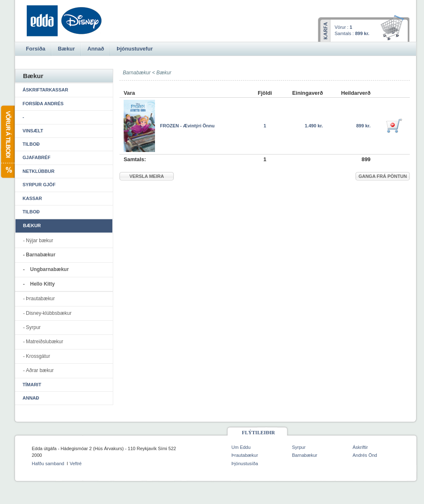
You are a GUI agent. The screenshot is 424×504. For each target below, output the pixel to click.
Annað (31, 398)
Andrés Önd (365, 455)
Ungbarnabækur (50, 269)
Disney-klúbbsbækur (49, 313)
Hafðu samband (48, 463)
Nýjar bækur (39, 241)
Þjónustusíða (245, 463)
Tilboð (31, 144)
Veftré (76, 463)
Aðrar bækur (40, 370)
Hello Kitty (42, 284)
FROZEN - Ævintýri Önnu (187, 126)
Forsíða (36, 49)
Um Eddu (241, 447)
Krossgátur (38, 356)
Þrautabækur (40, 299)
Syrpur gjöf (39, 185)
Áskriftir (360, 447)
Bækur (164, 73)
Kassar (32, 198)
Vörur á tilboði (7, 142)
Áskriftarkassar (45, 90)
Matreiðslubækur (44, 342)
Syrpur (33, 327)
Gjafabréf (37, 157)
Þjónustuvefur (135, 49)
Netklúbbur (38, 171)
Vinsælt (33, 131)
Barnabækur (41, 255)
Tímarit (32, 385)
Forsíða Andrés (43, 104)
